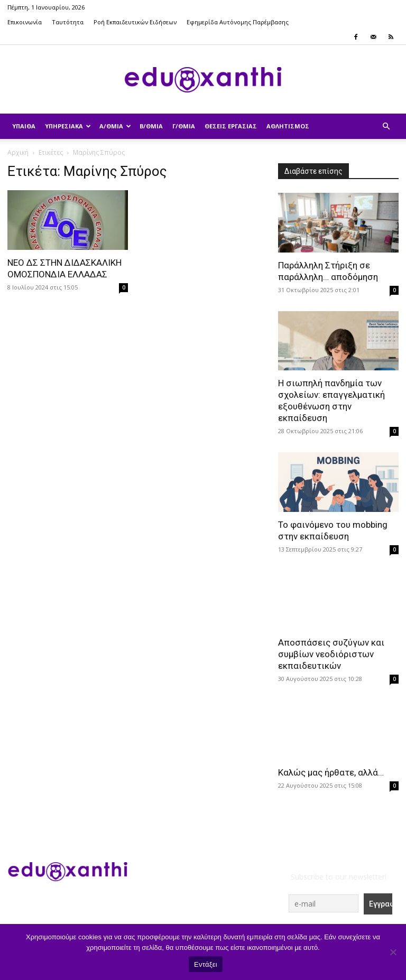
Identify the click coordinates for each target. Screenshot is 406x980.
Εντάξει (206, 964)
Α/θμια (115, 126)
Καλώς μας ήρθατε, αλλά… (331, 772)
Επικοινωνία (25, 22)
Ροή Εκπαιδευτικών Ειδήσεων (135, 22)
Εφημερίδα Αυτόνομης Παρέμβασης (238, 22)
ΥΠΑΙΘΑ (24, 126)
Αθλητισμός (288, 126)
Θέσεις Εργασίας (231, 126)
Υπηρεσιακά (68, 126)
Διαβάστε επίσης (313, 171)
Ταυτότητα (68, 22)
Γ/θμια (184, 126)
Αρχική (18, 152)
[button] (386, 127)
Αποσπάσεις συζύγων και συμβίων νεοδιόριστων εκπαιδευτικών (331, 654)
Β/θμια (151, 126)
